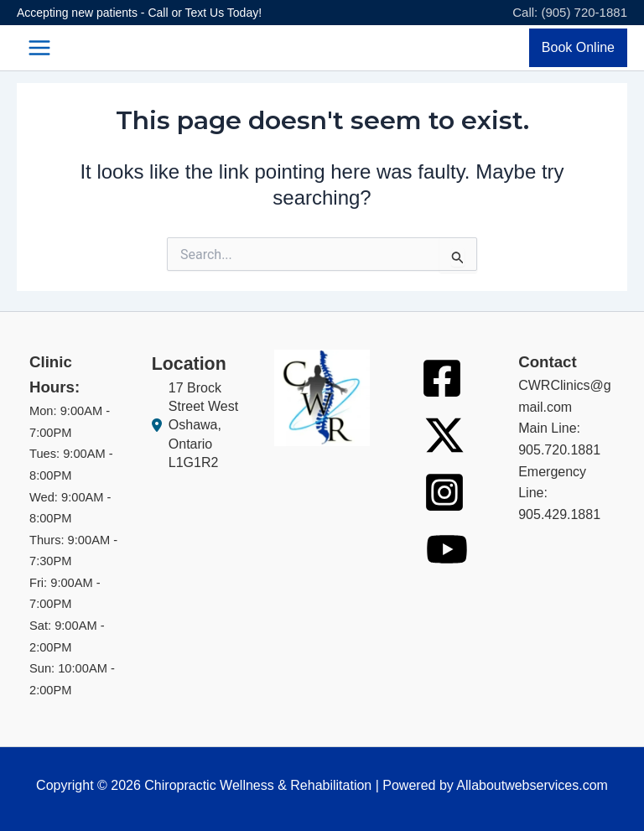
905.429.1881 (559, 514)
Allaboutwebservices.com (532, 785)
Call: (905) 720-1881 (570, 12)
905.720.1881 (559, 450)
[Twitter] (444, 435)
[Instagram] (444, 492)
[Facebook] (442, 378)
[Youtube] (447, 549)
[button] (578, 48)
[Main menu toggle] (39, 48)
